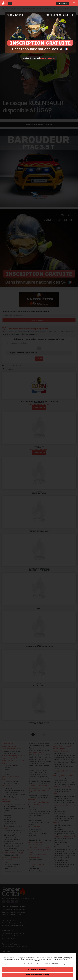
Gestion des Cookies (52, 964)
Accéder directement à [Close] (39, 58)
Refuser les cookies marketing (37, 975)
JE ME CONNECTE (62, 3)
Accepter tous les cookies (37, 969)
